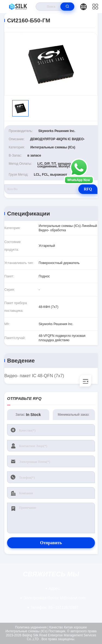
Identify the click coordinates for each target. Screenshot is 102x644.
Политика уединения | (32, 627)
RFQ (88, 189)
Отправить (51, 543)
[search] (67, 7)
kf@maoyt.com (55, 598)
